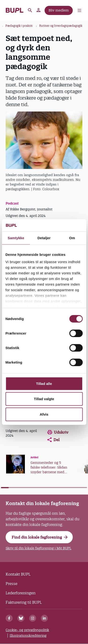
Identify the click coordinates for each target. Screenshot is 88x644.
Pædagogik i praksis (19, 26)
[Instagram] (33, 618)
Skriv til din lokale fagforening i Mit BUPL (38, 548)
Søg (30, 10)
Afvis (44, 414)
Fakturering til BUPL (24, 602)
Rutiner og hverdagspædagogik (61, 26)
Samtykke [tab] (16, 238)
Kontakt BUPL (18, 574)
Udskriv (58, 432)
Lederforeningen (21, 593)
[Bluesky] (21, 618)
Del (54, 440)
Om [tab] (72, 238)
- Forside (15, 10)
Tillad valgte (44, 399)
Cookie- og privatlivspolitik (27, 630)
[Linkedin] (44, 618)
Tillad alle (44, 384)
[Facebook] (9, 618)
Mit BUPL (39, 10)
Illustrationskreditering (28, 636)
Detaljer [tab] (44, 238)
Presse (11, 584)
